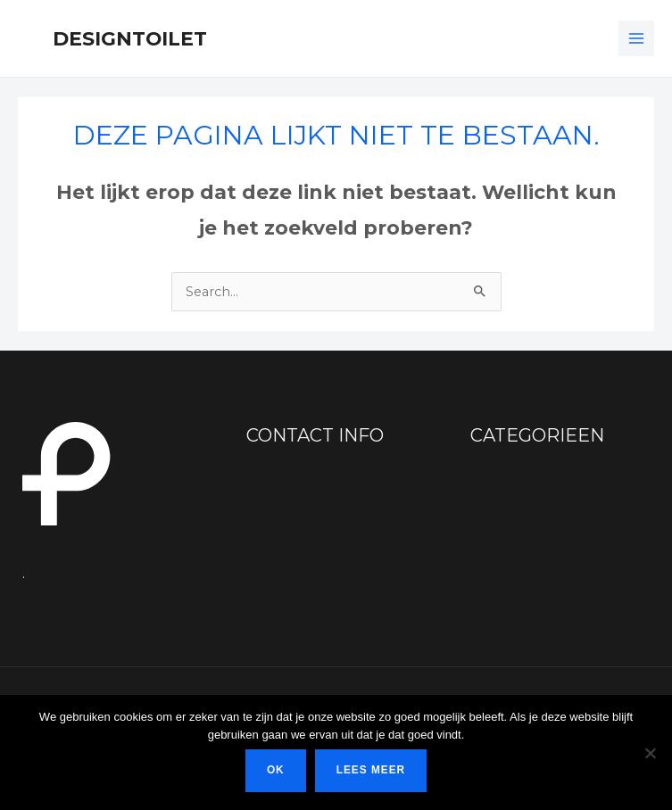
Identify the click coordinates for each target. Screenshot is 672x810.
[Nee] (650, 753)
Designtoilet (130, 38)
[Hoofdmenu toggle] (636, 38)
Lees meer (371, 770)
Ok (276, 770)
